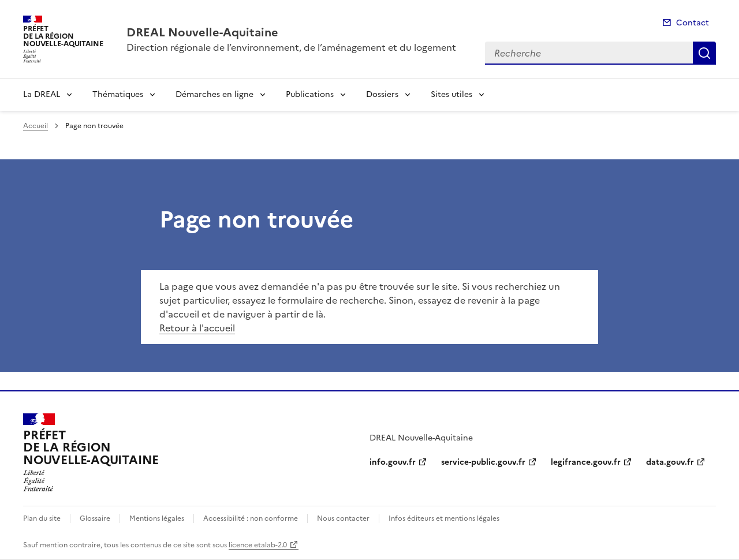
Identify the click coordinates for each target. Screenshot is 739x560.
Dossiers (382, 94)
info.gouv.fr (393, 462)
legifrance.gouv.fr (586, 462)
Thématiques (118, 94)
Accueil (36, 126)
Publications (310, 94)
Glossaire (95, 518)
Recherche (704, 53)
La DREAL (42, 94)
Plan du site (42, 518)
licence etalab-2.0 (258, 545)
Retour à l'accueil (197, 328)
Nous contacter (343, 518)
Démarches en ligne (214, 94)
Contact (693, 23)
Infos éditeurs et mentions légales (444, 518)
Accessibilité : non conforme (251, 518)
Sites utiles (451, 94)
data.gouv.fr (670, 462)
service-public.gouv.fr (483, 462)
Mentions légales (157, 518)
